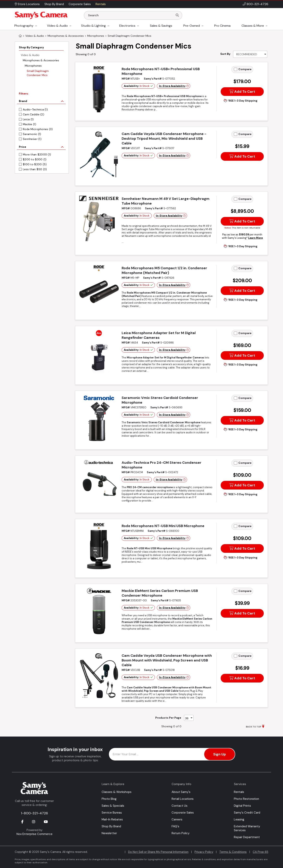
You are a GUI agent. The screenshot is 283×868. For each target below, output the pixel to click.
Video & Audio (57, 26)
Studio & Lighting (93, 26)
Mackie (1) (29, 124)
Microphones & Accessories (41, 60)
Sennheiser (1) (32, 139)
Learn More (255, 238)
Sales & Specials (113, 806)
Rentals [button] (101, 4)
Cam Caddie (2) (34, 114)
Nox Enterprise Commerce (34, 834)
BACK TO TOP (254, 727)
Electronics (127, 26)
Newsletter (109, 833)
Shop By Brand (111, 826)
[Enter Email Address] (172, 754)
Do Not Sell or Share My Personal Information (158, 852)
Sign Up (220, 754)
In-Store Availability (172, 86)
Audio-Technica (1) (35, 109)
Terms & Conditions (233, 852)
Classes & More (253, 26)
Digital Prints (242, 806)
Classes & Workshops (117, 792)
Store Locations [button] (27, 4)
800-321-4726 (257, 4)
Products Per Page (168, 718)
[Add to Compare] (236, 69)
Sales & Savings (161, 26)
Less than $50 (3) (35, 169)
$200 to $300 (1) (35, 159)
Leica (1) (28, 119)
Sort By (225, 54)
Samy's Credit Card (247, 813)
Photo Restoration (246, 799)
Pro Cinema (222, 26)
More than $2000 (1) (37, 154)
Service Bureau (112, 813)
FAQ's (175, 826)
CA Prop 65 (260, 852)
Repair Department (247, 837)
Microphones (33, 66)
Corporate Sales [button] (80, 4)
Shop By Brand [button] (54, 4)
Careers (177, 819)
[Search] (177, 15)
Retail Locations (183, 799)
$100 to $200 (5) (35, 164)
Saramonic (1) (32, 134)
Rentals (239, 792)
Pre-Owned (192, 26)
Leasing (239, 819)
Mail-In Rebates (112, 819)
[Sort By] (250, 54)
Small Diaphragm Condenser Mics (38, 73)
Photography (24, 26)
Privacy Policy (204, 852)
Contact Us (180, 806)
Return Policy (181, 833)
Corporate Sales (183, 813)
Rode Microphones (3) (38, 129)
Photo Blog (109, 799)
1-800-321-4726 (34, 813)
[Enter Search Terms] (130, 15)
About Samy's (181, 792)
